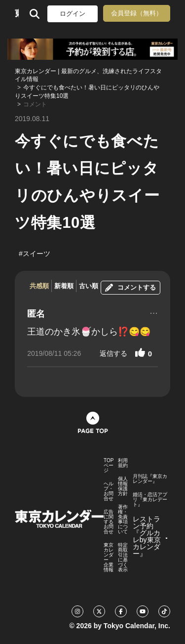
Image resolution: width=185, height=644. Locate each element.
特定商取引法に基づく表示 (123, 558)
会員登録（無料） (137, 13)
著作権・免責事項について (123, 519)
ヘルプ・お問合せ (109, 491)
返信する (113, 353)
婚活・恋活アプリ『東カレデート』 (150, 500)
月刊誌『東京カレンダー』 (150, 479)
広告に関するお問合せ (109, 522)
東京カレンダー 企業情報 (109, 558)
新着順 (64, 286)
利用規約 (123, 463)
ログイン (73, 14)
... (154, 312)
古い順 (89, 286)
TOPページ (109, 466)
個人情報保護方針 (123, 486)
